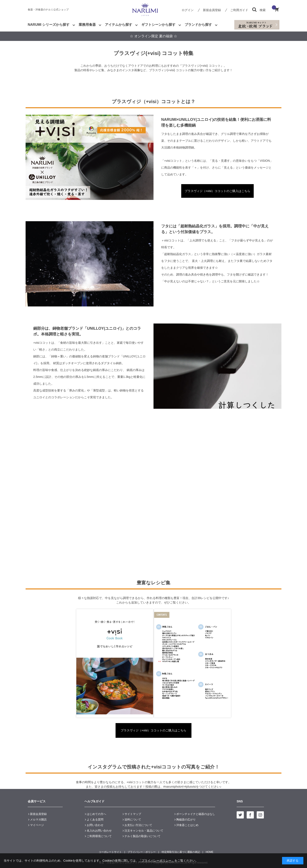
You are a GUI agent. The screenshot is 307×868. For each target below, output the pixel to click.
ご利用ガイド (239, 10)
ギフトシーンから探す (158, 25)
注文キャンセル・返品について (144, 831)
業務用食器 (87, 25)
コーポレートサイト (110, 852)
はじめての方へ (96, 814)
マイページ (37, 825)
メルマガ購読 (38, 820)
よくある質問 (95, 820)
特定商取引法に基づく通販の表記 (181, 852)
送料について (133, 820)
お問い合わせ (95, 825)
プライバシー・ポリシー (142, 852)
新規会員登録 (212, 10)
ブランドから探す (198, 25)
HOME (210, 852)
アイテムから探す (119, 25)
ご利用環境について (99, 836)
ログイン (188, 10)
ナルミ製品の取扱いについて (143, 836)
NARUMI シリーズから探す (49, 25)
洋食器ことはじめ (187, 825)
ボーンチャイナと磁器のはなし (196, 814)
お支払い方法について (138, 825)
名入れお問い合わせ (99, 831)
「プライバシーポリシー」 (156, 861)
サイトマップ (133, 814)
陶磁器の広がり (186, 820)
